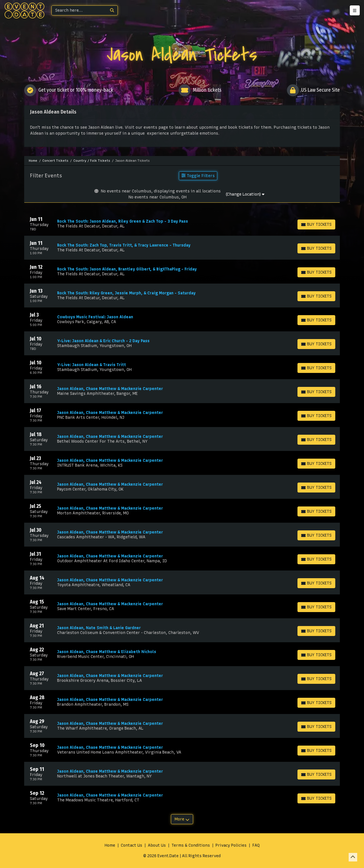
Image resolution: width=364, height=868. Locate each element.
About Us (157, 845)
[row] (182, 224)
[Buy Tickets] (316, 224)
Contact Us (132, 845)
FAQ (256, 845)
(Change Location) (245, 194)
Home (110, 845)
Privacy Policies (231, 845)
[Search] (79, 10)
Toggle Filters (198, 176)
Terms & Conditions (191, 845)
